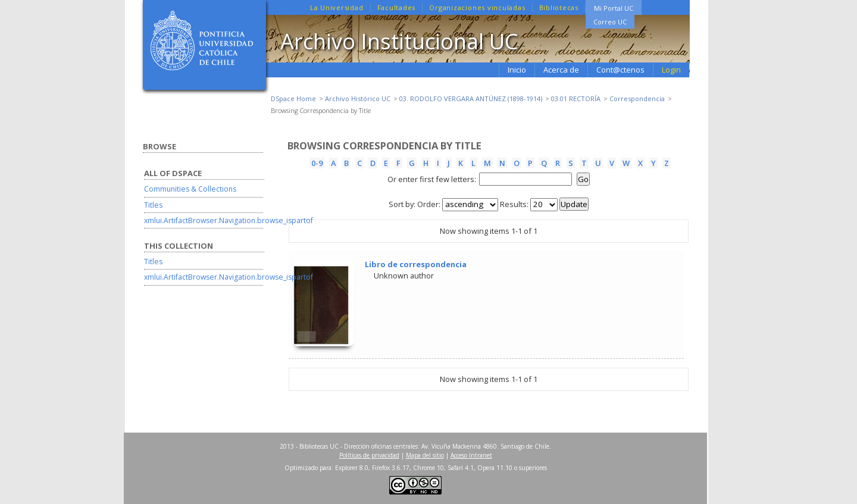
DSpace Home (293, 98)
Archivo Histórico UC (358, 98)
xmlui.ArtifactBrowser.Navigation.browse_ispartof (229, 220)
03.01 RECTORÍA (576, 98)
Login (671, 70)
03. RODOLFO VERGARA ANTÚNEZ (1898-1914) (471, 98)
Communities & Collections (190, 189)
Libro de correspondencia (416, 264)
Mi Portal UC (614, 8)
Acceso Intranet (471, 455)
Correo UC (610, 22)
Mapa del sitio (425, 455)
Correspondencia (637, 98)
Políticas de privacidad (369, 455)
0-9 (317, 163)
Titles (153, 205)
